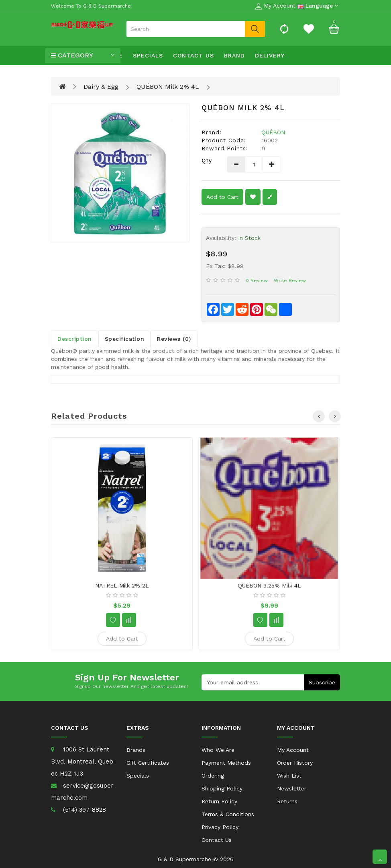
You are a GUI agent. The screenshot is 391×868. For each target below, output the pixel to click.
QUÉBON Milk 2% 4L (168, 87)
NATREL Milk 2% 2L (122, 585)
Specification (125, 339)
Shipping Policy (222, 788)
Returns (287, 801)
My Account (293, 750)
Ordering (213, 776)
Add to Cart (222, 197)
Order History (295, 763)
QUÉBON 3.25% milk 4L (269, 585)
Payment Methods (226, 763)
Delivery (270, 55)
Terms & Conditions (228, 814)
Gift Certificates (148, 763)
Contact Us (193, 55)
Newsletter (292, 788)
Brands (136, 750)
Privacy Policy (220, 827)
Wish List (289, 776)
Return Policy (219, 801)
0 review (257, 280)
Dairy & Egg (101, 87)
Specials (148, 55)
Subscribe (322, 682)
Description (75, 339)
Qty (207, 160)
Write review (290, 280)
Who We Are (218, 750)
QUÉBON (273, 132)
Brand (234, 55)
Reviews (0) (174, 339)
